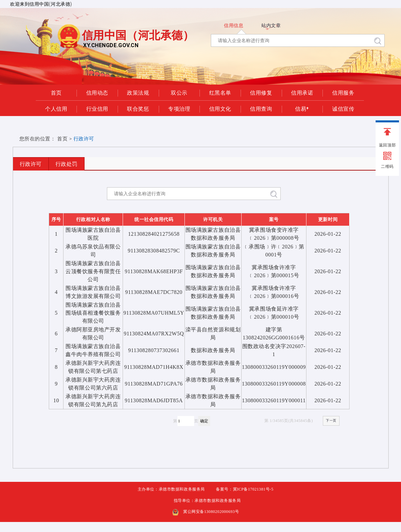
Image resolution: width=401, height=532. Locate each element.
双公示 (179, 92)
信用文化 (220, 108)
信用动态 (97, 92)
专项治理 (179, 108)
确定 (204, 421)
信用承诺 (302, 92)
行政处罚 (66, 164)
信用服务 (343, 92)
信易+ (302, 108)
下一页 (331, 420)
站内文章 (271, 25)
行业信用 (97, 108)
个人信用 (56, 108)
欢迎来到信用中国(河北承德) (41, 4)
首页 (56, 92)
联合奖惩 (138, 108)
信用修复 (261, 92)
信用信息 (234, 25)
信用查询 (261, 108)
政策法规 (138, 92)
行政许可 (31, 164)
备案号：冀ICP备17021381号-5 (245, 489)
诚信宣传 (343, 108)
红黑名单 (220, 92)
